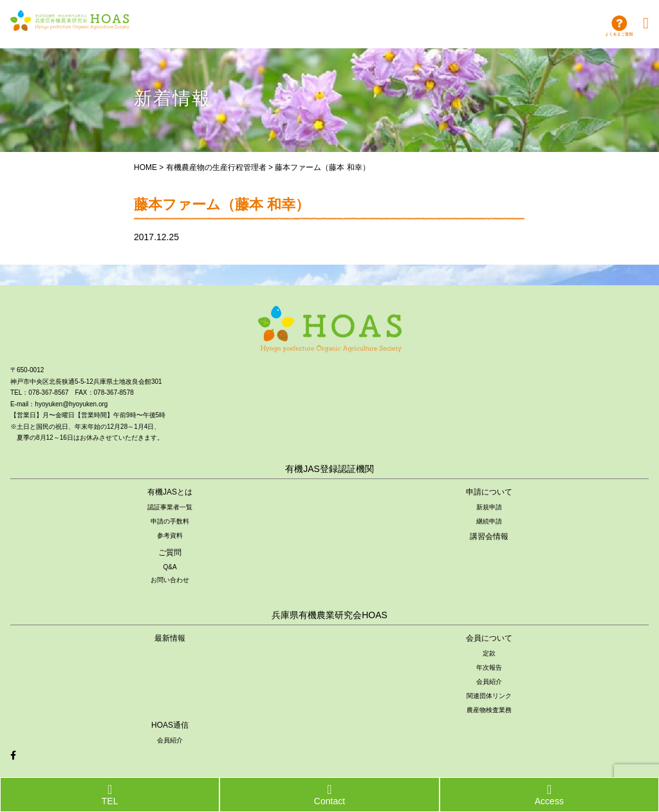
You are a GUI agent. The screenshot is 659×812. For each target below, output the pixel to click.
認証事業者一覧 (170, 507)
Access (549, 795)
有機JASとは (170, 492)
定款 (489, 653)
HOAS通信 (170, 725)
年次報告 (489, 667)
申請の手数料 (170, 521)
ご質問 (170, 552)
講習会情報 (489, 536)
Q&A (170, 567)
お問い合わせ (170, 580)
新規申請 (489, 507)
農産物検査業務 (489, 710)
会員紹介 (489, 682)
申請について (489, 492)
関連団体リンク (489, 696)
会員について (489, 638)
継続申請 (489, 521)
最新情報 (170, 638)
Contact (329, 795)
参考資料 (170, 535)
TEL (110, 795)
